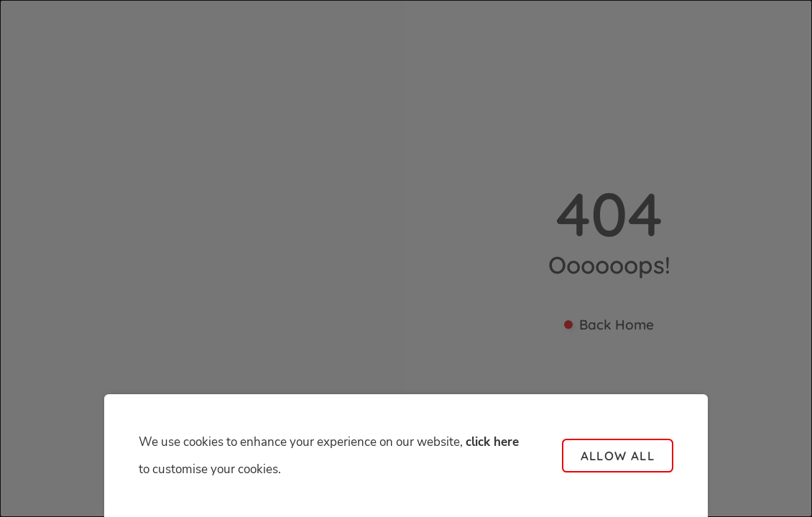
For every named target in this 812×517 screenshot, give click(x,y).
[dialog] (406, 258)
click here (492, 442)
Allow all (618, 456)
